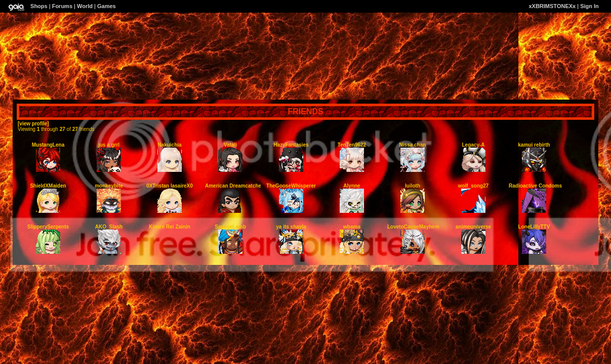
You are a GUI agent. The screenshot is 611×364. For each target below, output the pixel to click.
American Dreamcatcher (234, 186)
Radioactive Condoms (535, 186)
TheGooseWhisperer (291, 186)
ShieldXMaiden (48, 186)
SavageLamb (230, 227)
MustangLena (48, 145)
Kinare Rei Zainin (170, 227)
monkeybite (109, 186)
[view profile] (33, 124)
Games (107, 6)
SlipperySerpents (48, 227)
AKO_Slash (109, 227)
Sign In (589, 6)
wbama (352, 227)
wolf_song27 (474, 186)
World (85, 6)
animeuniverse (473, 227)
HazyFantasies (291, 145)
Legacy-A (473, 145)
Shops (39, 6)
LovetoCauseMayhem (413, 227)
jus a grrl (109, 145)
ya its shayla (291, 227)
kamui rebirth (534, 145)
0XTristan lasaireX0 (170, 186)
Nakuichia (169, 145)
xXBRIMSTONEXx (552, 6)
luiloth (413, 186)
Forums (62, 6)
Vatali (230, 145)
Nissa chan (413, 145)
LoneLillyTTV (534, 227)
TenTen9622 (352, 145)
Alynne (352, 186)
